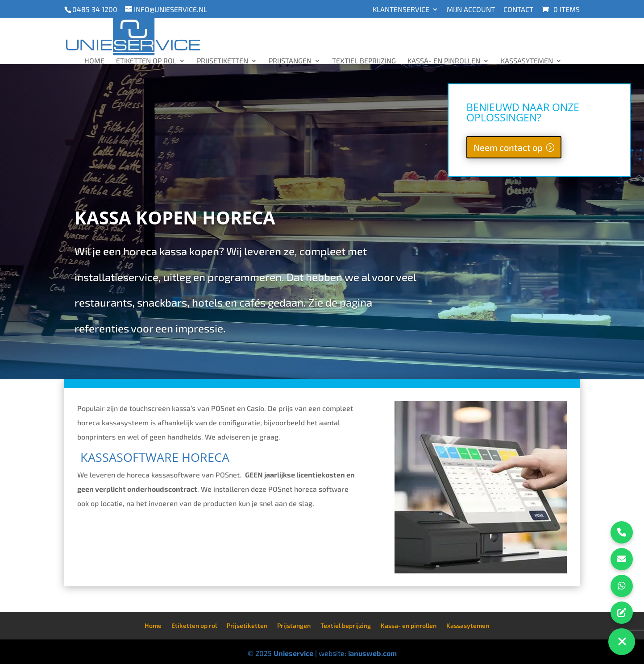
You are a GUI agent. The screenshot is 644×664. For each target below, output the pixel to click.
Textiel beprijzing (364, 61)
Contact (518, 10)
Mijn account (471, 10)
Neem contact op (508, 147)
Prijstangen (290, 61)
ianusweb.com (372, 653)
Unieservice (293, 653)
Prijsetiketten (222, 61)
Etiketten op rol (146, 61)
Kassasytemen (527, 61)
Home (94, 61)
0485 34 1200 (95, 9)
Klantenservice (401, 10)
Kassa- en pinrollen (444, 61)
